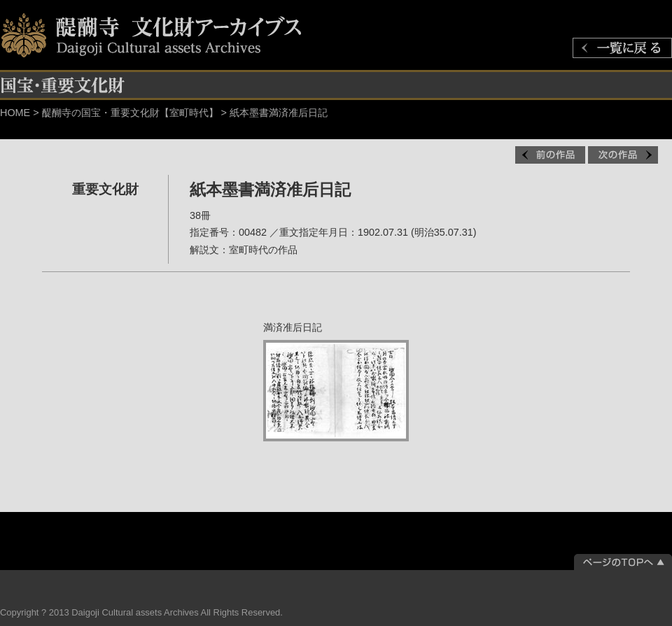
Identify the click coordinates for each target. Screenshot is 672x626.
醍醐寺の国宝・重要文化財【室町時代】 (130, 113)
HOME (15, 113)
